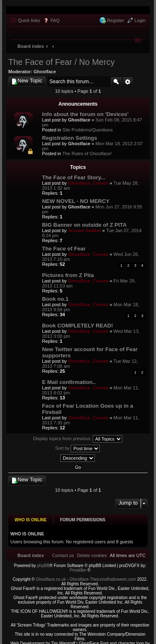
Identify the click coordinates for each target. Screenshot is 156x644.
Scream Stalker (84, 230)
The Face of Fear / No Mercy (62, 62)
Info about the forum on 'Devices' (85, 114)
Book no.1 (55, 299)
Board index (31, 46)
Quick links (29, 20)
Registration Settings (70, 138)
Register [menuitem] (115, 20)
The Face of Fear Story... (74, 177)
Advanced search (128, 82)
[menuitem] (92, 552)
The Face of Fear (64, 249)
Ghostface (45, 72)
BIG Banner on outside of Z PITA (84, 225)
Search (116, 82)
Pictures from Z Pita (68, 275)
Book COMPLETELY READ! (78, 326)
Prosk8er (78, 567)
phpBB (43, 563)
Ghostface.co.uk (51, 576)
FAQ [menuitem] (55, 20)
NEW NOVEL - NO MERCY (76, 201)
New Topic (30, 80)
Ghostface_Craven (88, 183)
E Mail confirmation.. (69, 382)
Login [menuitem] (140, 20)
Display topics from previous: (78, 439)
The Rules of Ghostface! (87, 154)
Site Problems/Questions (88, 130)
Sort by (78, 448)
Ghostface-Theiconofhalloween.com (103, 576)
